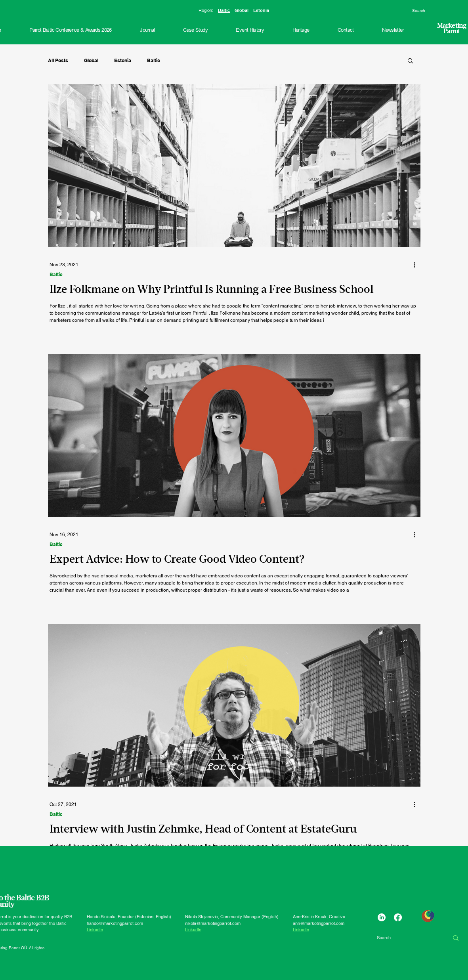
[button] (250, 30)
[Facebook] (398, 917)
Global (242, 10)
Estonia (261, 10)
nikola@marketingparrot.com (213, 923)
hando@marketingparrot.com (115, 923)
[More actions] (418, 265)
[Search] (434, 11)
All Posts (58, 60)
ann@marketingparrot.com (319, 923)
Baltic (224, 10)
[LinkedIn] (382, 917)
